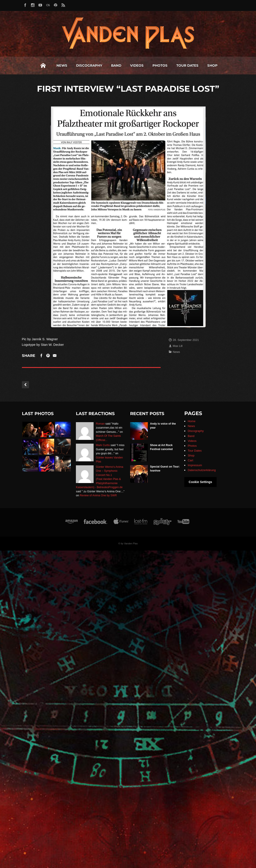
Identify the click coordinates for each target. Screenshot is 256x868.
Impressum (195, 465)
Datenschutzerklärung (202, 470)
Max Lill (178, 346)
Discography (57, 65)
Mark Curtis (103, 445)
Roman (100, 424)
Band (84, 65)
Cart (190, 460)
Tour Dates (155, 65)
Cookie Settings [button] (200, 482)
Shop (180, 65)
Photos (128, 65)
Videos (105, 65)
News (30, 65)
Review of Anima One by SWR (98, 495)
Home (11, 66)
